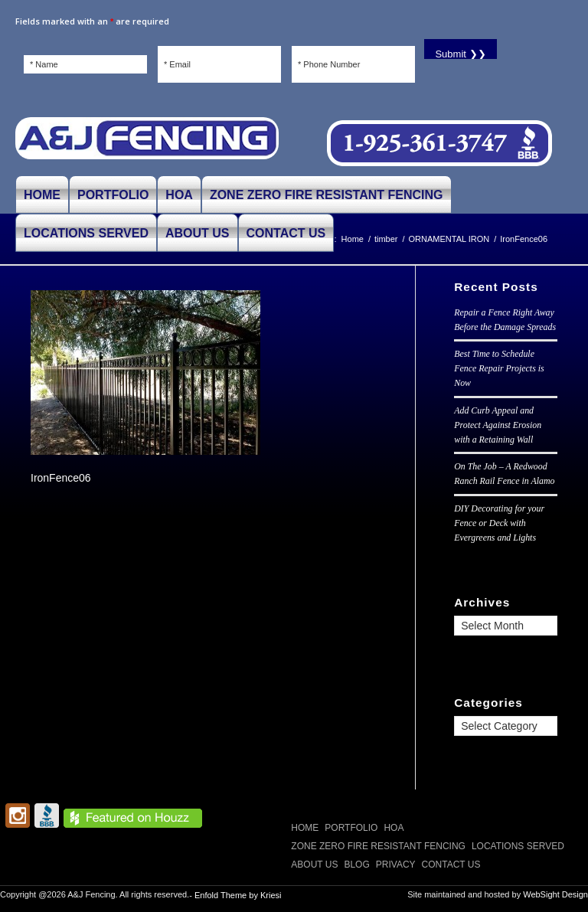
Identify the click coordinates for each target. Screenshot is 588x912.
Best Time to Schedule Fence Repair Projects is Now (499, 368)
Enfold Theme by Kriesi (238, 895)
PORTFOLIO (351, 828)
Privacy (396, 865)
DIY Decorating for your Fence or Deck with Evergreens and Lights (499, 523)
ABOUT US (314, 865)
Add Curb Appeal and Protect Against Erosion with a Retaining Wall (498, 425)
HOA (394, 828)
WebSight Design (555, 894)
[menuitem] (42, 194)
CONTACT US (451, 865)
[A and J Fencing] (147, 144)
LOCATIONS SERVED (518, 846)
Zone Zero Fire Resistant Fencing (378, 846)
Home (305, 828)
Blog (356, 865)
